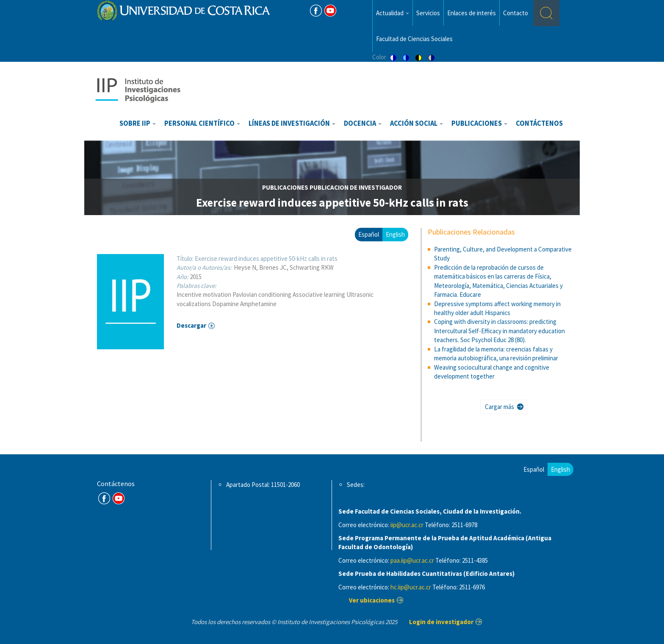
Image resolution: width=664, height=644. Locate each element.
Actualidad (393, 13)
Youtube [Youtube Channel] (330, 11)
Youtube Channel (119, 498)
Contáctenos (539, 123)
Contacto (516, 13)
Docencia (363, 123)
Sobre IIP (138, 123)
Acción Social (416, 123)
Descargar (191, 325)
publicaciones (285, 187)
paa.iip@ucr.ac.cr (412, 560)
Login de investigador (441, 622)
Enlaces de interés (472, 13)
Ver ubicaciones (372, 600)
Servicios (428, 13)
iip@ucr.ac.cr (407, 525)
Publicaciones (479, 123)
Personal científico (202, 123)
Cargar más (499, 407)
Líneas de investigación (292, 123)
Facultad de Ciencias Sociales (414, 39)
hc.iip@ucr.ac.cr (411, 587)
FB (316, 11)
